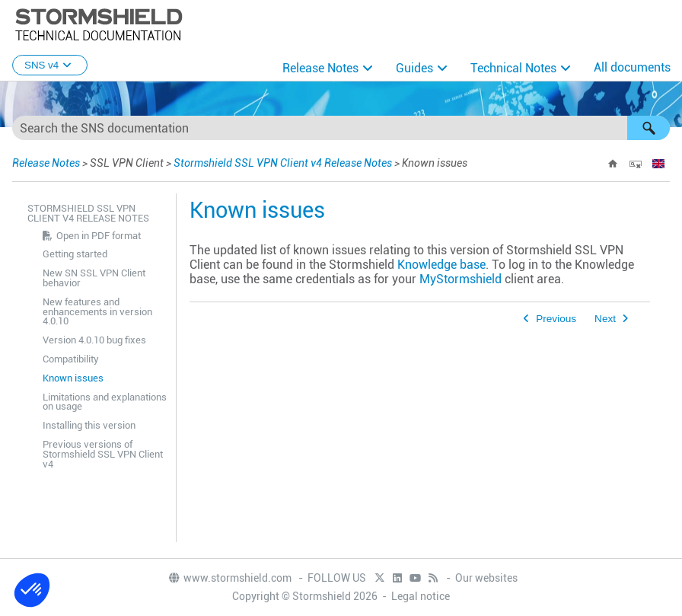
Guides (414, 68)
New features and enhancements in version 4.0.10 (97, 312)
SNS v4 (50, 65)
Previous (556, 319)
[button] (649, 128)
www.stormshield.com (229, 578)
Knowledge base (441, 265)
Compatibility (71, 359)
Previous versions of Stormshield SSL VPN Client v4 (103, 454)
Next (605, 319)
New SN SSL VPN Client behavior (94, 278)
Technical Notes (513, 68)
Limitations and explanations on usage (105, 402)
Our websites (486, 578)
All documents (632, 67)
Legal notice (421, 596)
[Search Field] (341, 128)
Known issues (73, 378)
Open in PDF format (99, 236)
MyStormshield (461, 279)
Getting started (75, 254)
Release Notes (320, 68)
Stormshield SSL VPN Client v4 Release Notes (283, 163)
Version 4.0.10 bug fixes (94, 340)
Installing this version (89, 425)
